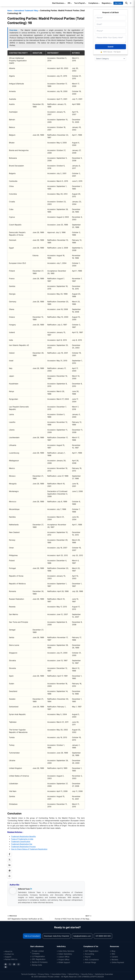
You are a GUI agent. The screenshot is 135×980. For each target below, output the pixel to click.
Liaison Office (64, 957)
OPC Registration (39, 959)
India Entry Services (66, 951)
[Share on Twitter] (9, 859)
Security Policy (88, 974)
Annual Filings (90, 962)
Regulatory (107, 3)
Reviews (115, 960)
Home (10, 10)
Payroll (88, 957)
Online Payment (118, 962)
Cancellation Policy (59, 974)
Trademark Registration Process (24, 846)
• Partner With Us (11, 959)
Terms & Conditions (28, 974)
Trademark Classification (21, 841)
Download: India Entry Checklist (56, 936)
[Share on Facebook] (9, 854)
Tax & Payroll (80, 3)
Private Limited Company (38, 952)
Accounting (89, 954)
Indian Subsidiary (65, 954)
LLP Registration (38, 956)
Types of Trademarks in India (23, 839)
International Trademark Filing (29, 10)
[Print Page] (9, 876)
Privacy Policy (44, 974)
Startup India (37, 965)
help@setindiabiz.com (83, 936)
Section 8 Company (40, 962)
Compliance (94, 3)
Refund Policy (74, 974)
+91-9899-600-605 (105, 936)
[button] (127, 3)
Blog (113, 951)
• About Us (8, 951)
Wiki (113, 954)
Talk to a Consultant (29, 936)
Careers (115, 957)
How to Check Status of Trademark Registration (30, 849)
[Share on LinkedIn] (9, 865)
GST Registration (92, 951)
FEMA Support (64, 962)
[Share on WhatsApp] (9, 870)
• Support (8, 957)
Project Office (64, 960)
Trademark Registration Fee (22, 844)
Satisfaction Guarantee (105, 974)
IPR (70, 3)
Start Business (59, 3)
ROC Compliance (92, 960)
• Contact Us (9, 954)
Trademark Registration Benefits (24, 836)
